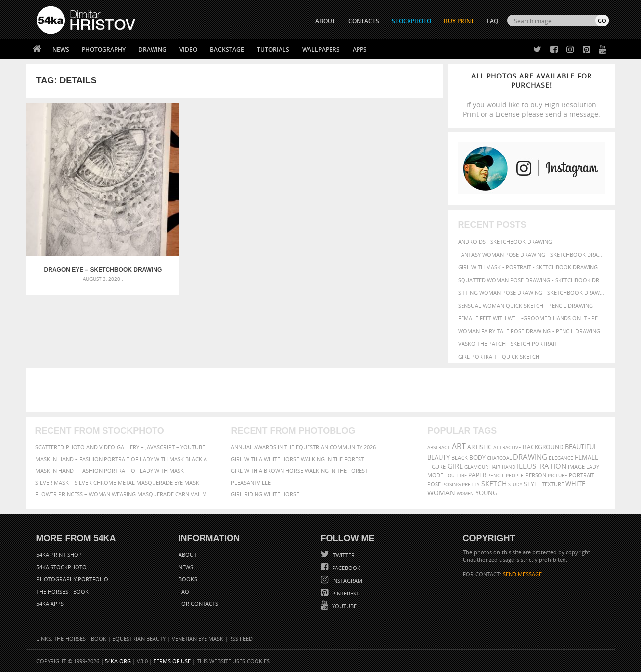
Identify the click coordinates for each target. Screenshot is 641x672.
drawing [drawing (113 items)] (530, 457)
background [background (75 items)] (543, 447)
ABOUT (325, 21)
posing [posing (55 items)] (451, 484)
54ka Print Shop (59, 555)
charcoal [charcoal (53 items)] (499, 458)
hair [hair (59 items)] (495, 467)
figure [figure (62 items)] (436, 467)
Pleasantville (251, 482)
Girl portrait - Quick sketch (499, 356)
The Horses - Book (63, 591)
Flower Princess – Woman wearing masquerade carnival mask (125, 494)
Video (188, 49)
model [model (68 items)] (437, 475)
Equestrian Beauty (139, 638)
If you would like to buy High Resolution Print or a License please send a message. (532, 95)
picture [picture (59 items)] (558, 475)
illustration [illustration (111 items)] (542, 466)
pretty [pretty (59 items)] (471, 484)
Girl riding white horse (265, 494)
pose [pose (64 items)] (434, 484)
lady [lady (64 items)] (593, 467)
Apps (360, 49)
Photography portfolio (72, 579)
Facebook (346, 568)
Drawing (153, 49)
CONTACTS (364, 21)
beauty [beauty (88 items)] (438, 457)
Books (188, 579)
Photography (104, 49)
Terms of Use (172, 661)
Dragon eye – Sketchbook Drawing (78, 221)
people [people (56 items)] (515, 475)
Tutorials (273, 49)
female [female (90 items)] (587, 457)
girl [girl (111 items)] (455, 466)
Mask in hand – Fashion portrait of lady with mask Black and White (125, 459)
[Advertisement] (323, 390)
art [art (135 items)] (459, 446)
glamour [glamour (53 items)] (476, 467)
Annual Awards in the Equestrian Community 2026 (303, 447)
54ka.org (118, 661)
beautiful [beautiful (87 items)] (581, 447)
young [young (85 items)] (486, 493)
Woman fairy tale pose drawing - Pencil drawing (529, 331)
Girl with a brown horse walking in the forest (299, 471)
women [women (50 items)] (465, 494)
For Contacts (198, 604)
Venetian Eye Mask (197, 638)
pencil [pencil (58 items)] (496, 475)
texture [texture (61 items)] (553, 484)
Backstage (227, 49)
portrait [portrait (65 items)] (582, 475)
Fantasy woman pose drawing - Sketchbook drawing (532, 254)
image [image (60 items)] (576, 467)
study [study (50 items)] (515, 484)
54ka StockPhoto (62, 567)
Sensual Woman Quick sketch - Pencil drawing (526, 305)
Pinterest (345, 593)
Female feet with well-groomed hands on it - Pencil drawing (532, 318)
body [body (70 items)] (477, 457)
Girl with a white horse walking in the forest (297, 459)
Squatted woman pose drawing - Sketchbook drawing (532, 280)
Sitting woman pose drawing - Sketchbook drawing (532, 293)
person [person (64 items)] (536, 475)
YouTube (344, 606)
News (61, 49)
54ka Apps (50, 604)
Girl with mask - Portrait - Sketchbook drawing (528, 267)
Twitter (343, 555)
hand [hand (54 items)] (509, 467)
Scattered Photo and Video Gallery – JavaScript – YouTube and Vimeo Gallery (125, 447)
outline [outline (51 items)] (457, 476)
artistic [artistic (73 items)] (480, 447)
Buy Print (459, 21)
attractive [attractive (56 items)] (507, 447)
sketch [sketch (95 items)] (494, 484)
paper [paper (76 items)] (477, 475)
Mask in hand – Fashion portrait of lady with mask (110, 471)
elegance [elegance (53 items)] (561, 458)
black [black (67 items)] (460, 457)
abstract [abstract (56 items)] (439, 447)
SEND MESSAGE (522, 574)
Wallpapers (321, 49)
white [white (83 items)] (575, 484)
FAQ (493, 21)
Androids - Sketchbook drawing (505, 242)
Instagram (346, 581)
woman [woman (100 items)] (441, 493)
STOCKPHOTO (411, 21)
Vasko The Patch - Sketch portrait (508, 344)
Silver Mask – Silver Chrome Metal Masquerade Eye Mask (117, 482)
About (188, 555)
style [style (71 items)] (532, 484)
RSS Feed (241, 638)
